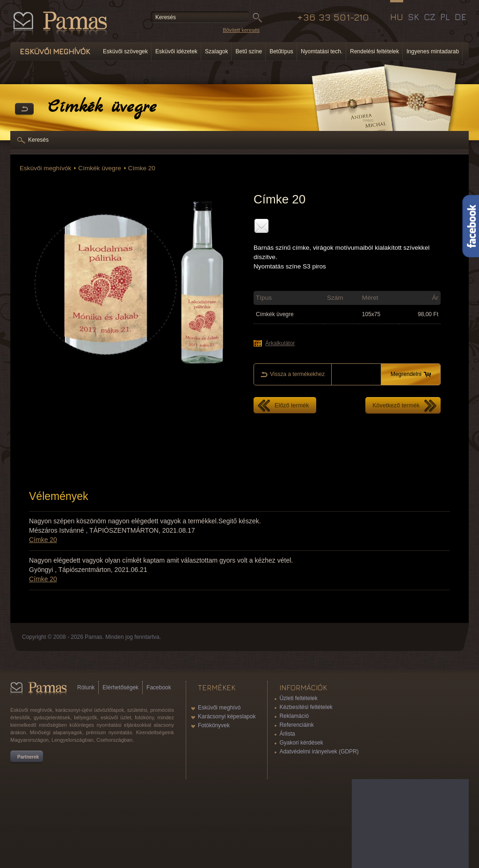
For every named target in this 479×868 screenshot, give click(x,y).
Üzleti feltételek (298, 698)
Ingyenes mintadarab (433, 51)
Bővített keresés (241, 30)
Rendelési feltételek (374, 51)
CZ (430, 17)
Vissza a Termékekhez (24, 109)
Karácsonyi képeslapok (227, 716)
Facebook (159, 687)
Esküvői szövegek (125, 51)
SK (414, 17)
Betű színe (249, 51)
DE (461, 17)
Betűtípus (281, 51)
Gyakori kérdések (301, 743)
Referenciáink (296, 725)
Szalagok (216, 51)
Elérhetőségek (120, 687)
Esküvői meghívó (219, 708)
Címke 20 (142, 168)
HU (397, 17)
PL (445, 17)
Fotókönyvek (214, 725)
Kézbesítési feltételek (306, 707)
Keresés (38, 140)
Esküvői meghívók (45, 168)
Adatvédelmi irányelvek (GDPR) (319, 752)
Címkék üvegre (99, 168)
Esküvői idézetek (176, 51)
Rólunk (86, 687)
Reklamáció (294, 716)
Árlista (287, 734)
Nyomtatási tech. (322, 51)
